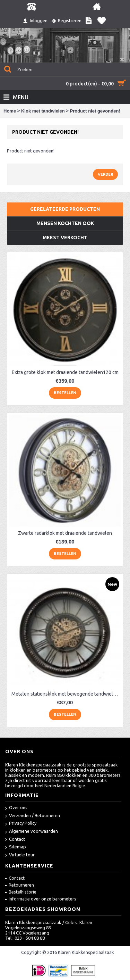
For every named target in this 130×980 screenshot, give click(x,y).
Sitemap (16, 847)
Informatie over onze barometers (41, 899)
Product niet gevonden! (95, 111)
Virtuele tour (20, 855)
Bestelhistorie (21, 892)
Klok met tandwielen (43, 111)
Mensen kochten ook (65, 223)
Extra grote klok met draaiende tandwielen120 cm (65, 372)
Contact (15, 840)
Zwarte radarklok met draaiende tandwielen (65, 533)
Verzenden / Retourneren (33, 816)
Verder (105, 174)
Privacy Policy (21, 824)
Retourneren (20, 885)
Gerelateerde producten (65, 209)
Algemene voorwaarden (32, 832)
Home (10, 111)
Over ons (16, 808)
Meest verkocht (65, 238)
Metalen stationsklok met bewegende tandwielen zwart (66, 694)
